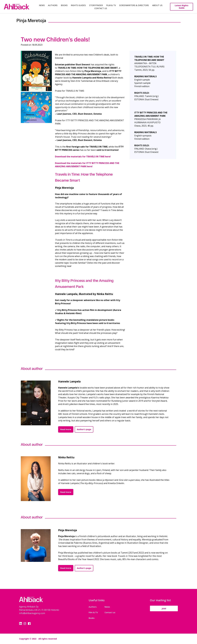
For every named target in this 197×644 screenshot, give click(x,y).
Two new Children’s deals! (55, 40)
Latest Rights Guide (182, 7)
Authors (53, 5)
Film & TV (111, 5)
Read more (66, 429)
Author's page (84, 429)
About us (157, 5)
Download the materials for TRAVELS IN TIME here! (83, 157)
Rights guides (78, 5)
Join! (163, 608)
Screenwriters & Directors (134, 5)
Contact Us (101, 8)
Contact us (109, 612)
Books (64, 5)
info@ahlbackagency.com (32, 613)
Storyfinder (96, 5)
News (42, 5)
